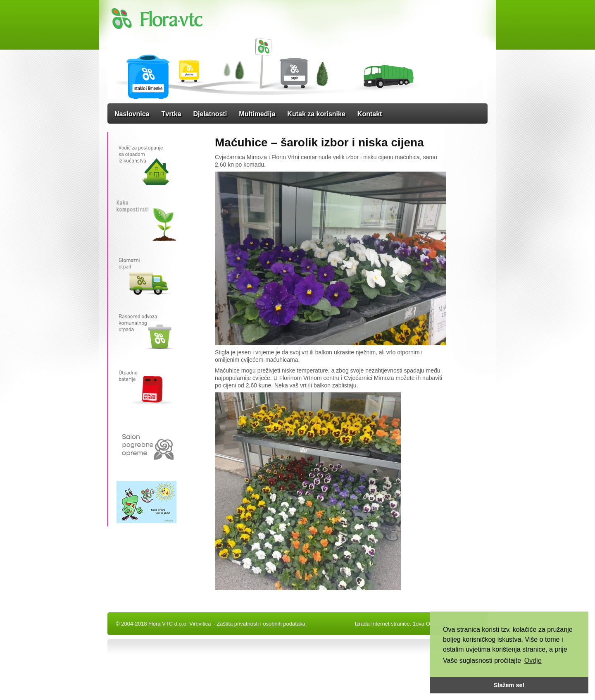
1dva (419, 624)
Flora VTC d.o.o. (168, 624)
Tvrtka (171, 114)
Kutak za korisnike (316, 114)
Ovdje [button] (533, 661)
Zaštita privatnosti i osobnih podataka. (262, 624)
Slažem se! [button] (509, 685)
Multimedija (257, 114)
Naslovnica (132, 114)
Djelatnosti (210, 114)
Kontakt (370, 114)
